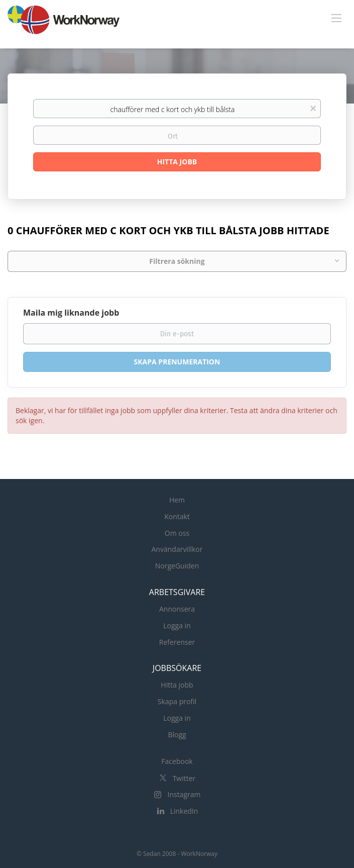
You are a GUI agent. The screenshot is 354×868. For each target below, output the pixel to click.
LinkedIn (184, 811)
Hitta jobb (177, 685)
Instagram (184, 794)
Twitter (184, 778)
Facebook (177, 761)
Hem (177, 500)
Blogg (177, 735)
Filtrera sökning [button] (177, 261)
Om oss (177, 533)
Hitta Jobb (177, 162)
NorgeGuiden (177, 566)
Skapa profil (177, 701)
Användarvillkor (177, 549)
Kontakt (177, 516)
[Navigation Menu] (336, 18)
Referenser (177, 642)
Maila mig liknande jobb (71, 313)
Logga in (177, 625)
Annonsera (177, 609)
